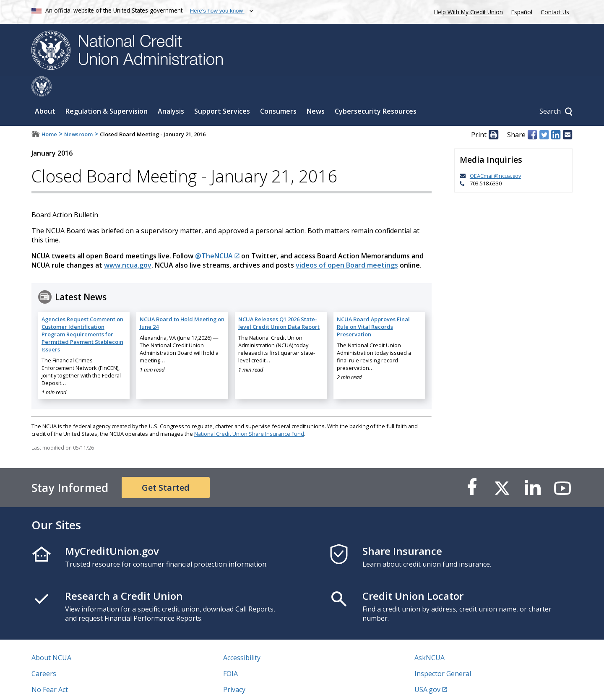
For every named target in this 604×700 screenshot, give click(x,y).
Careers (44, 653)
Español (522, 12)
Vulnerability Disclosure (69, 685)
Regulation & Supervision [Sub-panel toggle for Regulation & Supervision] (107, 91)
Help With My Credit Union (467, 11)
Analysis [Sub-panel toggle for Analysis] (171, 91)
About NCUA (51, 638)
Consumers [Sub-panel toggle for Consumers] (278, 91)
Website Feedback (251, 685)
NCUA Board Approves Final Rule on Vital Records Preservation (373, 307)
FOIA (230, 653)
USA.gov (427, 669)
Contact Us (555, 12)
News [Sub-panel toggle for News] (316, 91)
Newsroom (78, 114)
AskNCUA (430, 638)
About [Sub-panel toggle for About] (45, 91)
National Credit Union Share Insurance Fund (249, 414)
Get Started (166, 467)
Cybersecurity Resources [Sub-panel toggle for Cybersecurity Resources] (376, 91)
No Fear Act (50, 669)
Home (49, 114)
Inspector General (443, 653)
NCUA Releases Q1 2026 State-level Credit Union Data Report (279, 303)
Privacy (234, 669)
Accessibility (242, 638)
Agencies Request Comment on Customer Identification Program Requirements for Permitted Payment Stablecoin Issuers (82, 314)
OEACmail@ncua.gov (495, 156)
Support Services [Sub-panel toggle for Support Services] (222, 91)
